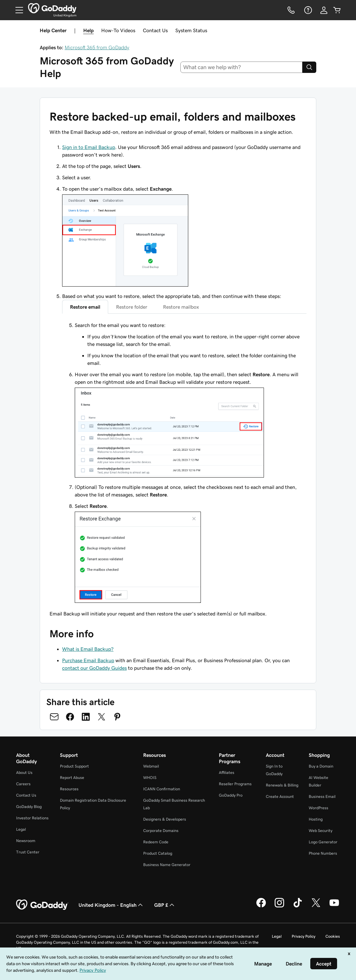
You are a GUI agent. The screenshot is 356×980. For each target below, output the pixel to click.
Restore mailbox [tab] (181, 307)
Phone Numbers (323, 853)
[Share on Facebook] (70, 717)
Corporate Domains (161, 831)
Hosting (316, 819)
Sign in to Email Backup (89, 147)
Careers (23, 784)
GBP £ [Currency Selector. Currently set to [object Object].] (165, 905)
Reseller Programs (235, 784)
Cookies (333, 936)
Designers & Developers (165, 819)
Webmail (151, 766)
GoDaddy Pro (231, 795)
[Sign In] (324, 10)
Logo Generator (323, 842)
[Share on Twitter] (102, 717)
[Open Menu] (17, 10)
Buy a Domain (321, 766)
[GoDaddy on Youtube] (334, 906)
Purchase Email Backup (88, 660)
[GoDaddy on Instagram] (279, 906)
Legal (21, 829)
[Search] (309, 67)
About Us (24, 772)
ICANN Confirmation (162, 789)
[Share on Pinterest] (117, 717)
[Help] (307, 10)
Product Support (74, 766)
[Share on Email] (54, 717)
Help (88, 30)
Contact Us (155, 30)
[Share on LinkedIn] (86, 717)
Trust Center (28, 852)
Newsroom (26, 841)
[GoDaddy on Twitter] (316, 906)
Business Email (322, 796)
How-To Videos (118, 30)
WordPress (318, 808)
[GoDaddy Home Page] (42, 905)
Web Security (321, 831)
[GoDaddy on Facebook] (261, 906)
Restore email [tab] (85, 307)
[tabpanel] (184, 463)
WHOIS (150, 778)
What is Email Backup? (88, 649)
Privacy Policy (303, 936)
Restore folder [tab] (132, 307)
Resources (69, 789)
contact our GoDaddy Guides (94, 668)
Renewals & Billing (282, 785)
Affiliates (227, 772)
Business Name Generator (167, 865)
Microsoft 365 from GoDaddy (97, 47)
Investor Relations (32, 818)
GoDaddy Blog (29, 807)
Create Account (280, 796)
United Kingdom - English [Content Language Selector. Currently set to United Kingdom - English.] (111, 905)
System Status (191, 30)
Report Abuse (72, 778)
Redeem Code (156, 842)
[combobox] (241, 67)
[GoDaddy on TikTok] (298, 906)
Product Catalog (158, 853)
